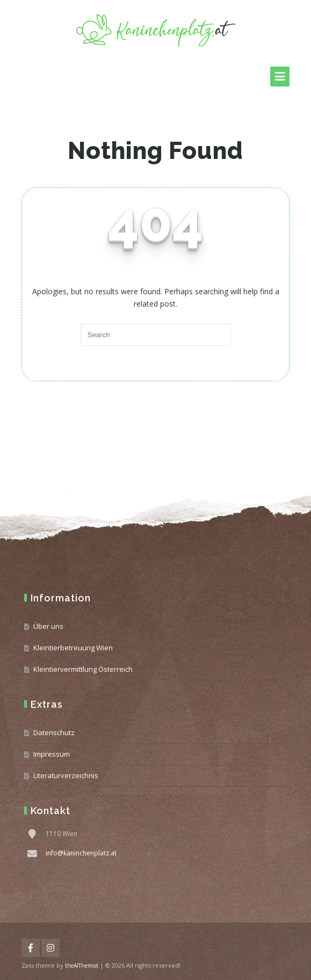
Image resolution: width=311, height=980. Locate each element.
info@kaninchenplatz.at (81, 853)
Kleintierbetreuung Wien (73, 648)
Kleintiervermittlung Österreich (83, 669)
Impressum (52, 754)
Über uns (48, 626)
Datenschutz (54, 732)
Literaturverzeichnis (66, 775)
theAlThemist (82, 966)
